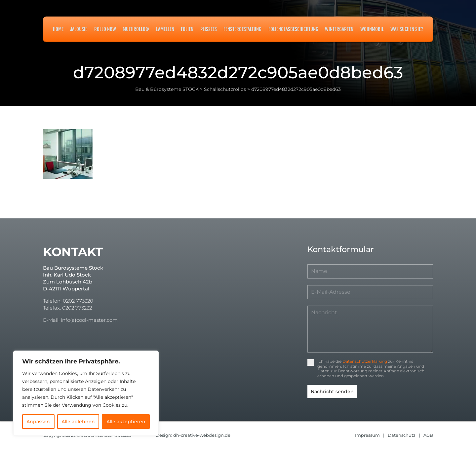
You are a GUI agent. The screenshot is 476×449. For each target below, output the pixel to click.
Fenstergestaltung (242, 29)
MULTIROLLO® (136, 29)
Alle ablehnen (78, 422)
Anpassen (38, 422)
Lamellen (165, 29)
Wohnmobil (372, 29)
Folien (187, 29)
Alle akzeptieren (126, 422)
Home (58, 29)
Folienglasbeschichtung (293, 29)
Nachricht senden (332, 392)
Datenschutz (402, 435)
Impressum (367, 435)
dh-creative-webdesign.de (202, 435)
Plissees (209, 29)
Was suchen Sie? (407, 29)
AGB (428, 435)
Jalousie (79, 29)
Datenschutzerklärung (365, 361)
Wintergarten (339, 29)
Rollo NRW (105, 29)
